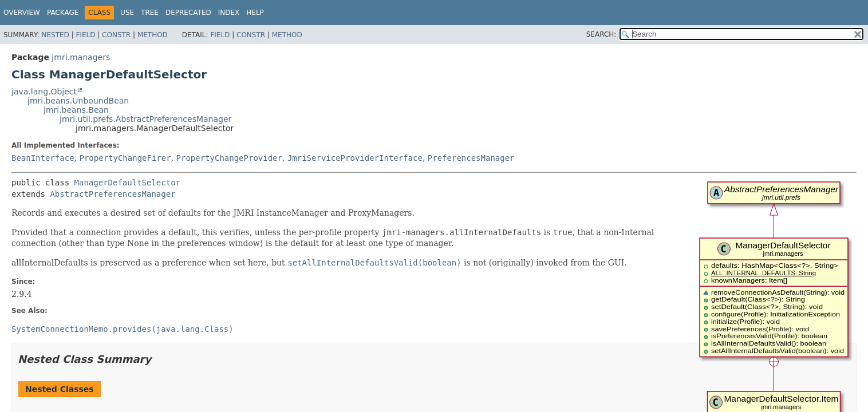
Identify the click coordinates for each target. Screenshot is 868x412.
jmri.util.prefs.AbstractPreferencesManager (145, 119)
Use (127, 13)
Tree (150, 13)
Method (153, 35)
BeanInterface (43, 158)
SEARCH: (601, 34)
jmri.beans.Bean (76, 110)
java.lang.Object (44, 92)
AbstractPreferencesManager (113, 194)
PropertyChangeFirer (125, 158)
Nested (55, 35)
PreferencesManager (471, 158)
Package (63, 13)
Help (255, 13)
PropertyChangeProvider (229, 158)
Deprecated (188, 13)
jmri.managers (81, 57)
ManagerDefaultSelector (127, 183)
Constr (116, 35)
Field (85, 35)
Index (229, 13)
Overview (22, 13)
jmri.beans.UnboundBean (78, 101)
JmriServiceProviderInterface (355, 158)
